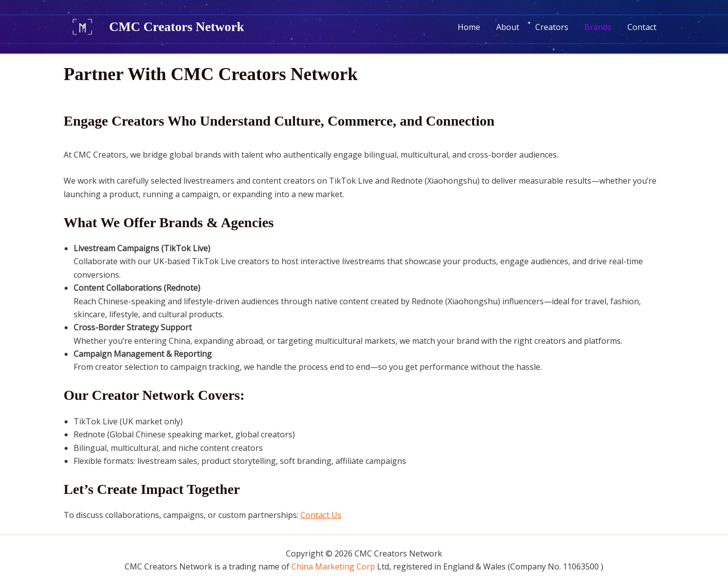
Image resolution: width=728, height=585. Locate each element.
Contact (642, 27)
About (508, 27)
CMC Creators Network (177, 27)
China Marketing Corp (333, 566)
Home (469, 27)
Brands (598, 27)
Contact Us (321, 515)
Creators (552, 27)
